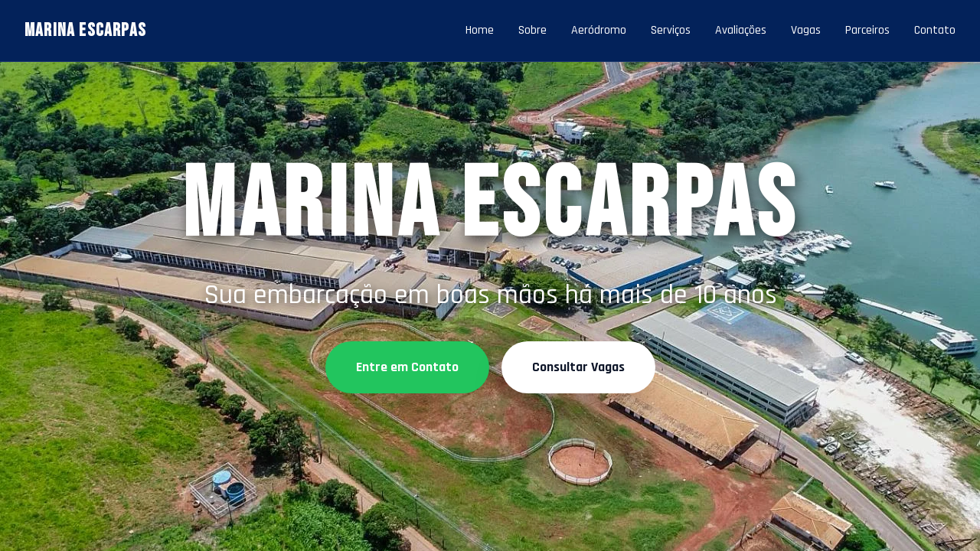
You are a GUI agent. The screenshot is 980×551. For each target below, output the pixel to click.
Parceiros (867, 30)
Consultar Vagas (578, 367)
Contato (935, 30)
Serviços (671, 30)
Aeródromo (599, 30)
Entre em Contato (407, 367)
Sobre (532, 30)
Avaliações (741, 30)
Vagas (806, 30)
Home (480, 30)
